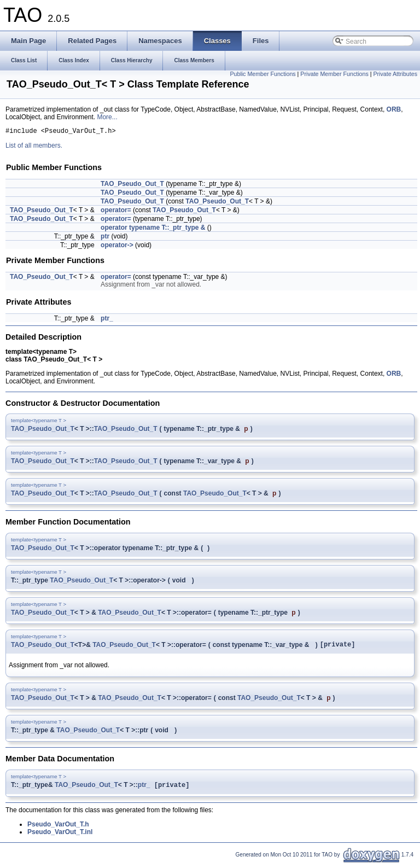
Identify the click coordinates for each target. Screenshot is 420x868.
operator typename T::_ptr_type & (153, 229)
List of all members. (34, 147)
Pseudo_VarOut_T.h (58, 829)
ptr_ (107, 320)
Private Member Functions (334, 74)
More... (107, 117)
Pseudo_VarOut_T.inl (60, 836)
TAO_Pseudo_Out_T (132, 185)
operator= (116, 212)
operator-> (117, 247)
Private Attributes (395, 74)
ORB (394, 109)
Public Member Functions (262, 74)
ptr (105, 238)
